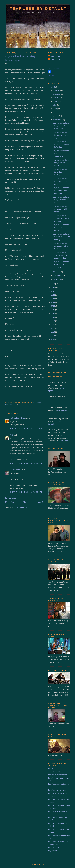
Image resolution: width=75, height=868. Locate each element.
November (57, 276)
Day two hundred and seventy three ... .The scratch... (61, 264)
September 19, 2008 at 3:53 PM (26, 492)
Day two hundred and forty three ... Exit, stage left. (61, 135)
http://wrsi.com (54, 851)
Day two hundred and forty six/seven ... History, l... (61, 163)
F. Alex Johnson (16, 470)
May (55, 105)
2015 (53, 306)
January (56, 90)
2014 (53, 302)
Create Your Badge (53, 75)
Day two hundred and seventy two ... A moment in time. (61, 255)
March (56, 98)
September (58, 120)
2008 (53, 87)
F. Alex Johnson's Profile (54, 69)
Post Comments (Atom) (24, 507)
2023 (53, 332)
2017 (53, 313)
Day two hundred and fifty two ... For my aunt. (61, 181)
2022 (53, 328)
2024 (53, 336)
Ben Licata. (64, 441)
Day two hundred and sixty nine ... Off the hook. (61, 246)
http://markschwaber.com (58, 790)
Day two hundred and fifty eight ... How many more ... (61, 191)
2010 (53, 288)
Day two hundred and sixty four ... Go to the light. (61, 227)
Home (26, 502)
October (57, 272)
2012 (53, 295)
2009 (53, 284)
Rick (11, 435)
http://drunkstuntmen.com (58, 775)
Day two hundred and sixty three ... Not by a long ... (61, 218)
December (57, 279)
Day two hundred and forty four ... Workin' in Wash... (61, 144)
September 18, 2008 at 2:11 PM (26, 428)
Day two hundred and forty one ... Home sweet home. (61, 126)
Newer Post (10, 502)
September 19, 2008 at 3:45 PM (26, 463)
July (55, 112)
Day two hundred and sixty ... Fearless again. (22, 58)
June (55, 109)
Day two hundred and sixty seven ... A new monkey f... (61, 237)
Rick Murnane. (62, 410)
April (56, 101)
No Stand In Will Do (17, 418)
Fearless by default (38, 9)
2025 (53, 339)
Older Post (41, 502)
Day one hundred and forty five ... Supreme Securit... (61, 153)
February (57, 94)
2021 (53, 324)
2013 (53, 299)
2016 (53, 310)
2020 (53, 321)
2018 (53, 317)
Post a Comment (11, 498)
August (56, 116)
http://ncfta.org (54, 847)
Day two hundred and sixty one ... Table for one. (61, 209)
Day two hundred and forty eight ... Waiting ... (61, 172)
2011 (53, 291)
